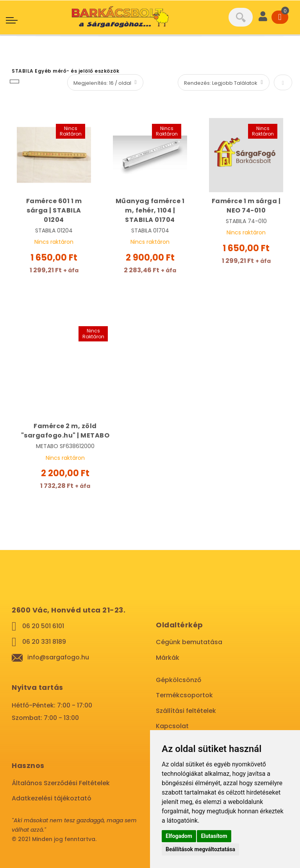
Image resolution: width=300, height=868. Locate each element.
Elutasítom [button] (214, 836)
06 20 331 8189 (44, 642)
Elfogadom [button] (179, 836)
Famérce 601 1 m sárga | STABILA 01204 (54, 210)
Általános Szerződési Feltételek (61, 783)
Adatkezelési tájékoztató (52, 798)
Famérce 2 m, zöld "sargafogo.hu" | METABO (65, 431)
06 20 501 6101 (43, 626)
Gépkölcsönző (179, 680)
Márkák (168, 658)
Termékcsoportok (184, 695)
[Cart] (280, 17)
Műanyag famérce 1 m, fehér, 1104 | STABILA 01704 (150, 210)
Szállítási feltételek (186, 711)
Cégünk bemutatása (189, 642)
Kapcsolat (172, 726)
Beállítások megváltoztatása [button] (200, 849)
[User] (263, 17)
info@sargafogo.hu (58, 657)
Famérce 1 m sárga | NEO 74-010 (246, 206)
